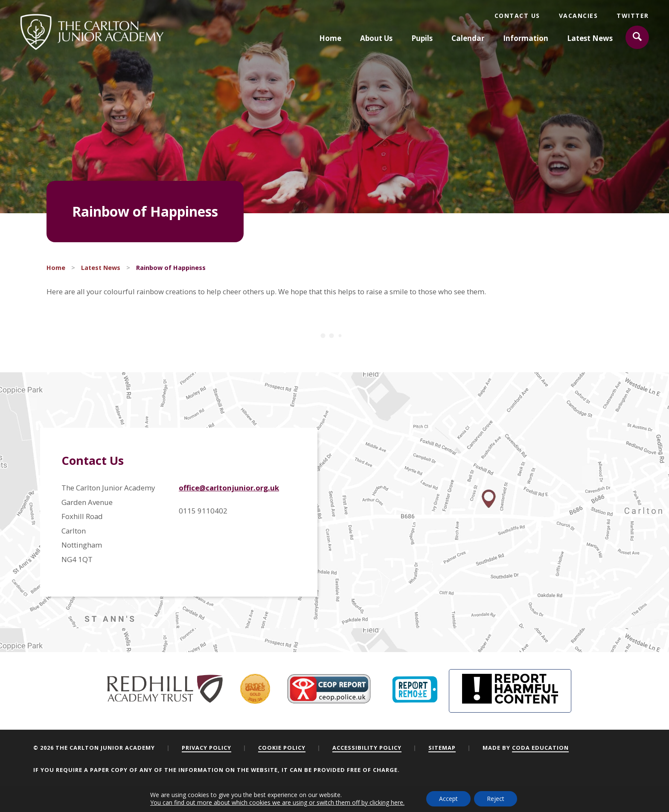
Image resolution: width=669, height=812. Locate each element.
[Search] (637, 38)
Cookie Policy (282, 748)
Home (330, 38)
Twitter (633, 16)
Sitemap (442, 748)
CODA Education (540, 748)
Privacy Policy (207, 748)
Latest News (590, 38)
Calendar (468, 38)
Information (526, 38)
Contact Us (517, 16)
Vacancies (579, 16)
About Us (376, 38)
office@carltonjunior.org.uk (229, 488)
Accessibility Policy (367, 748)
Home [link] (56, 268)
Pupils (422, 38)
